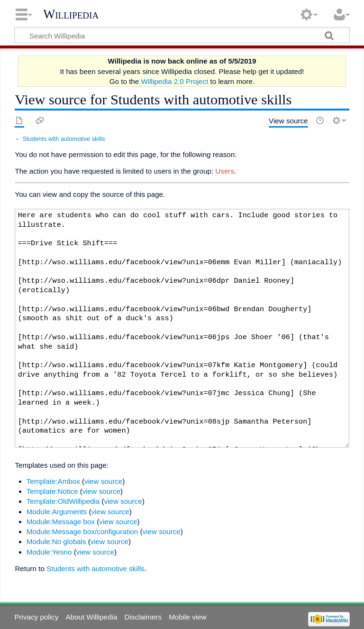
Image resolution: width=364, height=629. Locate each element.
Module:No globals (56, 541)
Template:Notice (52, 491)
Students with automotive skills (64, 139)
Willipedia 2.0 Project (174, 81)
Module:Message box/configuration (82, 532)
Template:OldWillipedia (63, 501)
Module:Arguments (57, 512)
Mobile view (187, 617)
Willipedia (71, 14)
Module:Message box (61, 522)
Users (225, 171)
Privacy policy (36, 617)
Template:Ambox (53, 481)
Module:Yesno (49, 552)
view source (103, 481)
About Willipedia (91, 617)
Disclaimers (143, 617)
